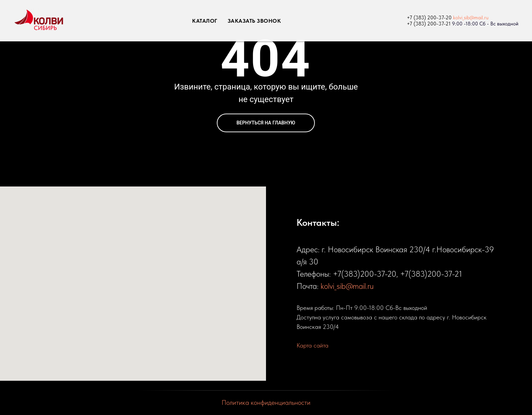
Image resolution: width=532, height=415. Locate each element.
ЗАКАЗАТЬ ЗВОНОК (254, 21)
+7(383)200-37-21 (431, 274)
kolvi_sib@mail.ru (471, 18)
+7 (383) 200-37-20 (429, 18)
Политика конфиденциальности (266, 402)
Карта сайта (312, 345)
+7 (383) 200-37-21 (429, 24)
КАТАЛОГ (205, 21)
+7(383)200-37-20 (365, 274)
